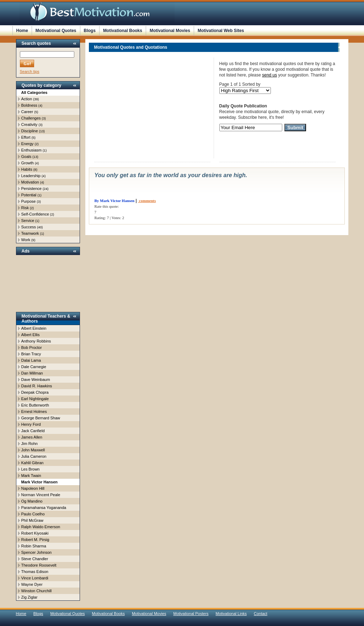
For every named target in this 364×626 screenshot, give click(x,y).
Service (28, 221)
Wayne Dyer (32, 584)
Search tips (30, 71)
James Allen (32, 437)
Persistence (31, 189)
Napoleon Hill (33, 488)
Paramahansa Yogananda (44, 508)
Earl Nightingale (35, 399)
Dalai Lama (31, 360)
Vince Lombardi (35, 578)
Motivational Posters (191, 614)
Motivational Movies (170, 31)
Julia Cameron (34, 456)
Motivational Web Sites (221, 31)
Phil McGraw (32, 520)
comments (147, 201)
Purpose (29, 201)
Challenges (31, 118)
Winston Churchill (37, 591)
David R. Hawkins (37, 386)
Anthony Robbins (36, 341)
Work (26, 240)
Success (29, 227)
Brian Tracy (31, 354)
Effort (26, 137)
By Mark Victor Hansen (115, 201)
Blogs (90, 31)
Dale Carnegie (34, 367)
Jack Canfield (33, 431)
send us (269, 75)
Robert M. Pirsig (35, 540)
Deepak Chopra (35, 392)
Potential (29, 195)
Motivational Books (123, 31)
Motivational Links (231, 614)
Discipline (30, 131)
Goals (26, 156)
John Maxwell (33, 450)
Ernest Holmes (34, 412)
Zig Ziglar (30, 597)
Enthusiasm (31, 150)
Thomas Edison (35, 572)
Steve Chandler (35, 559)
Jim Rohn (30, 444)
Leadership (31, 176)
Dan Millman (32, 373)
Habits (27, 169)
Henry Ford (31, 424)
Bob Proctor (32, 348)
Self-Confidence (35, 214)
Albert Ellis (31, 335)
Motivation (30, 182)
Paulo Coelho (33, 514)
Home (22, 31)
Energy (28, 144)
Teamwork (30, 233)
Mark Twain (31, 476)
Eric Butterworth (35, 405)
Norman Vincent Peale (41, 495)
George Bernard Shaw (41, 418)
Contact (261, 614)
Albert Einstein (34, 328)
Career (27, 112)
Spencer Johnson (37, 552)
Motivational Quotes (56, 31)
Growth (28, 163)
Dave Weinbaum (36, 380)
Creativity (30, 124)
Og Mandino (32, 501)
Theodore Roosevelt (39, 565)
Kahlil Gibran (33, 463)
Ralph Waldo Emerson (41, 527)
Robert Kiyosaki (35, 533)
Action (27, 99)
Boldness (29, 105)
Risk (25, 208)
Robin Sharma (34, 546)
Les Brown (31, 469)
